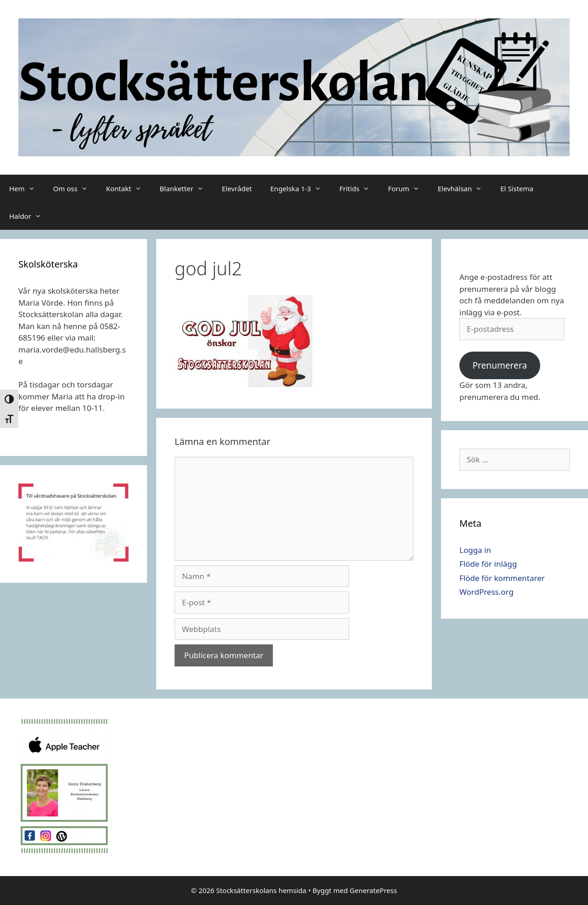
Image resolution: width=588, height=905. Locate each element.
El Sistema (517, 188)
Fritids (359, 188)
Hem (27, 188)
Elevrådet (237, 188)
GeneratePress (373, 890)
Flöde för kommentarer (502, 578)
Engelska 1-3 (300, 188)
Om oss (75, 188)
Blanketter (186, 188)
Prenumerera (500, 365)
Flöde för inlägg (488, 564)
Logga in (475, 550)
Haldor (30, 216)
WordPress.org (486, 592)
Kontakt (128, 188)
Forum (408, 188)
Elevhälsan (464, 188)
